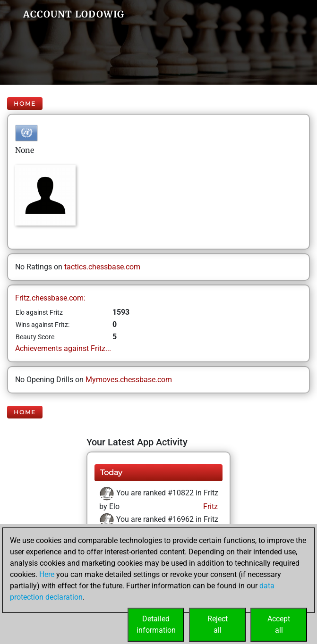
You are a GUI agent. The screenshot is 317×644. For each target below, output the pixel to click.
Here (47, 574)
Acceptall (279, 624)
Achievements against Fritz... (63, 348)
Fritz (210, 506)
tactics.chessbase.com (102, 267)
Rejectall (218, 624)
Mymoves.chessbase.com (129, 380)
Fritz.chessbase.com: (50, 298)
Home (25, 104)
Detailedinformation (156, 624)
